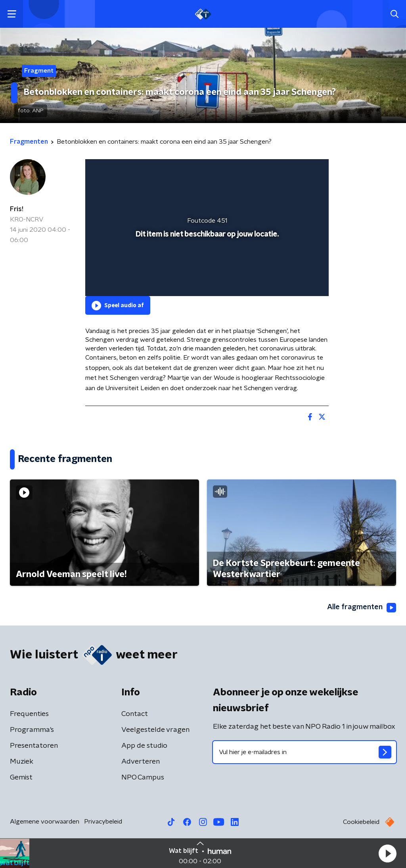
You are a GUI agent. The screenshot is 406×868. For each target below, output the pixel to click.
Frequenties (29, 714)
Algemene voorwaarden (45, 822)
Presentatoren (34, 746)
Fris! (17, 209)
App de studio (144, 746)
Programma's (32, 730)
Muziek (22, 762)
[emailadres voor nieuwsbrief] (304, 752)
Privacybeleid (103, 822)
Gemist (21, 778)
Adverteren (141, 762)
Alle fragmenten (362, 608)
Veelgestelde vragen (155, 730)
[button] (387, 853)
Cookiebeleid (361, 822)
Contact (135, 714)
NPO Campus (143, 778)
